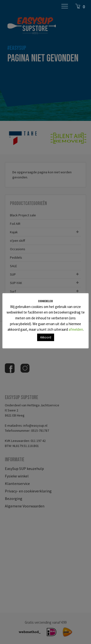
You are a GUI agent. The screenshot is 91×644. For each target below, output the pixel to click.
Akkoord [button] (46, 337)
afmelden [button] (76, 329)
